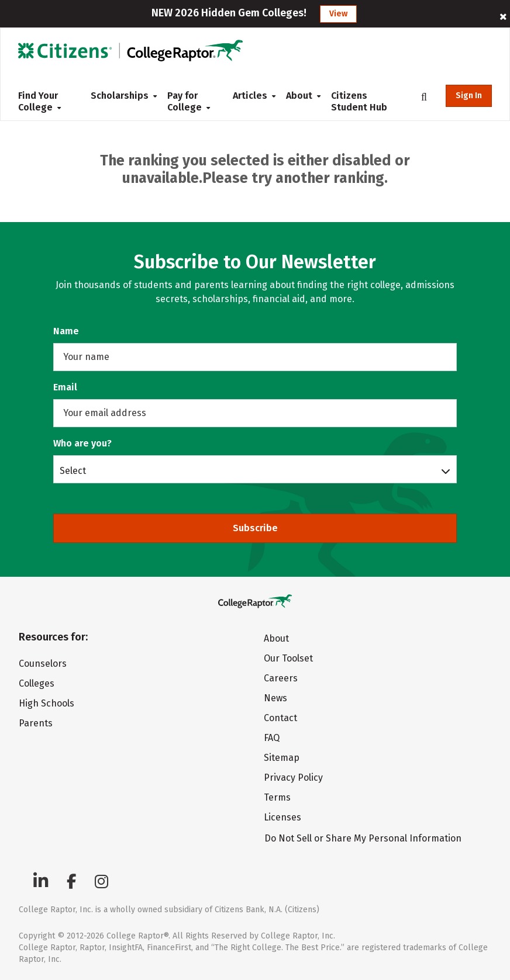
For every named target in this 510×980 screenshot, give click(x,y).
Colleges (37, 683)
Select (73, 470)
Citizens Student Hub (359, 101)
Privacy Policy (293, 778)
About (299, 96)
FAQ (272, 738)
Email (65, 387)
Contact (280, 718)
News (275, 698)
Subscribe (255, 528)
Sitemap (282, 758)
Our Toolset (288, 658)
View (338, 14)
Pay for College (189, 101)
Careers (281, 678)
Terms (277, 797)
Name (66, 331)
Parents (36, 723)
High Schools (46, 703)
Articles (250, 96)
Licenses (282, 817)
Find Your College (39, 101)
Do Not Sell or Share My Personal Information (363, 838)
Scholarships (120, 96)
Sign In (469, 96)
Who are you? (82, 443)
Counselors (43, 664)
